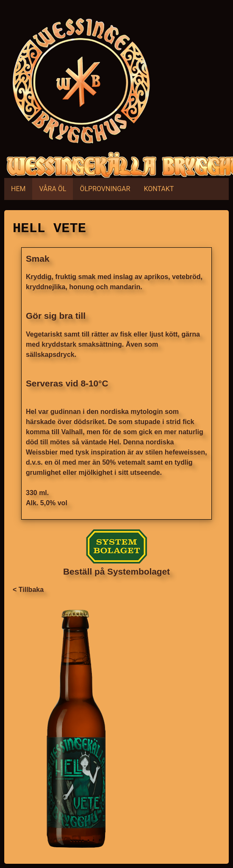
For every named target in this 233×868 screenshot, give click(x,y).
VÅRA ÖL (53, 189)
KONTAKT (159, 189)
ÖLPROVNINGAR (105, 189)
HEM (18, 189)
